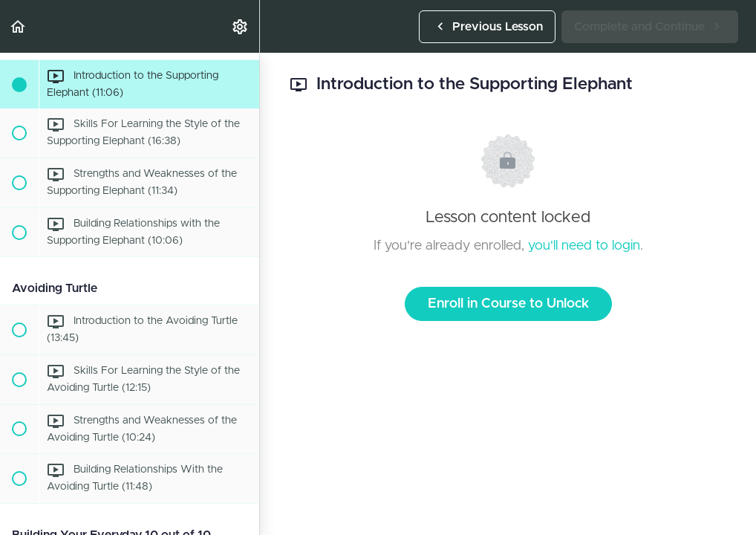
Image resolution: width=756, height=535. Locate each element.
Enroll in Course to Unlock (508, 304)
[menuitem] (241, 26)
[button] (19, 26)
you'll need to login (584, 246)
